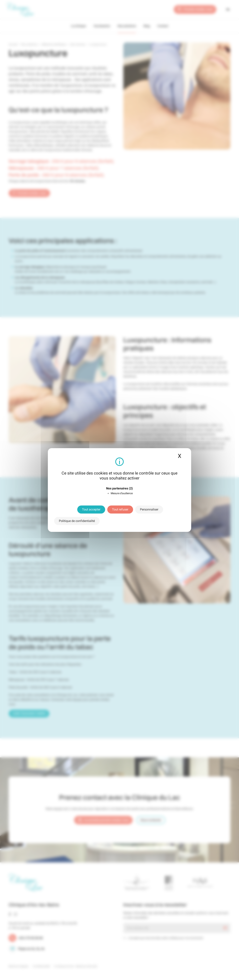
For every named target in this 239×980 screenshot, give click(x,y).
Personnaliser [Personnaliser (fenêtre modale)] (149, 509)
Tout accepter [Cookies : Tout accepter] (91, 509)
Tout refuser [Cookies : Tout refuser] (120, 509)
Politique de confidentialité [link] (77, 521)
